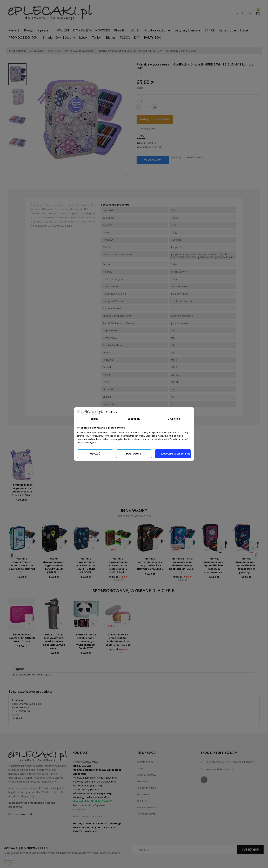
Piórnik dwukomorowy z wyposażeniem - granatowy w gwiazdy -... (246, 565)
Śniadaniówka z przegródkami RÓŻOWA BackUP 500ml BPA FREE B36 (118, 639)
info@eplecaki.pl (89, 762)
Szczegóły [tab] (134, 419)
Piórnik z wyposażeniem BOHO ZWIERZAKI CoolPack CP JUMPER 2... (22, 565)
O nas (140, 768)
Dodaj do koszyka (155, 119)
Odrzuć (95, 454)
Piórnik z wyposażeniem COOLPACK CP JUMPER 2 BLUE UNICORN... (86, 565)
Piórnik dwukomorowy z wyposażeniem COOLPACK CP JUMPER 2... (54, 565)
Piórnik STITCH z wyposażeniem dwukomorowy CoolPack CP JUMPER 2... (182, 565)
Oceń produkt (153, 160)
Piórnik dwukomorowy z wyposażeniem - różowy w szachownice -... (214, 565)
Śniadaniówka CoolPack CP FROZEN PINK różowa (22, 638)
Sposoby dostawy (146, 775)
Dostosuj (134, 454)
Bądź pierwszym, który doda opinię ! (32, 675)
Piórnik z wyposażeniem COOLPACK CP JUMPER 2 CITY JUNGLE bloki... (118, 565)
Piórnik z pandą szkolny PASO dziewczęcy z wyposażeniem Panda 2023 (86, 641)
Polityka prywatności (148, 807)
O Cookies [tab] (174, 419)
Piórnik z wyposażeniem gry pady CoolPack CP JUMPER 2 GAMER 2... (150, 564)
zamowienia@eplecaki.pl (219, 769)
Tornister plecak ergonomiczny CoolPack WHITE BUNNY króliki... (22, 490)
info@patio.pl (19, 718)
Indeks (141, 143)
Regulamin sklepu (146, 788)
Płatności (142, 781)
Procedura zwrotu (146, 814)
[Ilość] (147, 107)
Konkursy (142, 801)
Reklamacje (143, 794)
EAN (139, 147)
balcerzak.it (26, 814)
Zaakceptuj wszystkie (175, 454)
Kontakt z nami (145, 762)
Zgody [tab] (94, 419)
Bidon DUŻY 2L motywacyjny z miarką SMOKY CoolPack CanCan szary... (54, 641)
